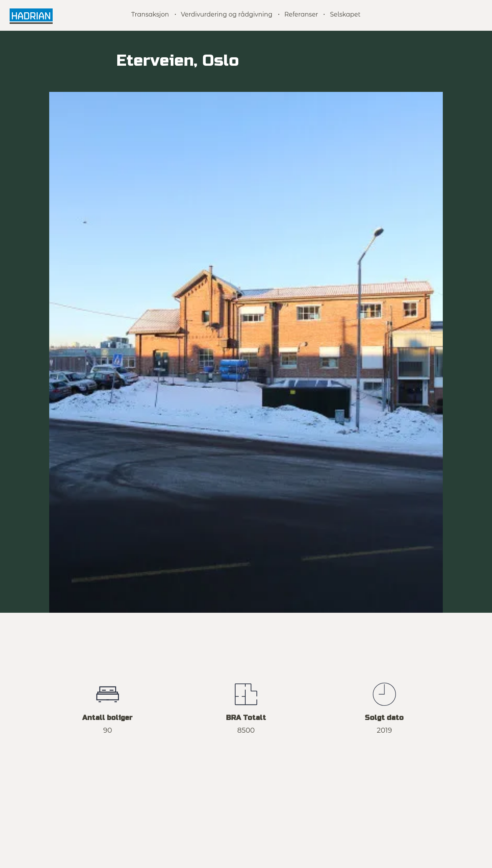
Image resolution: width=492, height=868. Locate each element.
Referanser (301, 14)
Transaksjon (150, 14)
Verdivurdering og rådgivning (227, 14)
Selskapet (345, 14)
